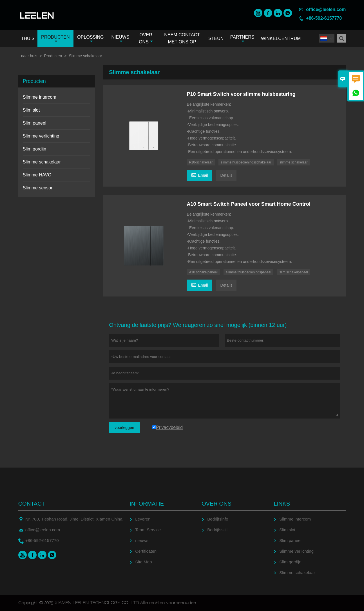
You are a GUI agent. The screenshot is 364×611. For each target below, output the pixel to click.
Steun (216, 38)
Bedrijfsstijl (217, 530)
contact (32, 504)
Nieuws (120, 39)
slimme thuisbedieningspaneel (248, 272)
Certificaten (146, 551)
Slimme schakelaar (42, 162)
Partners (242, 39)
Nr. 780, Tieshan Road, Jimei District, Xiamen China (74, 519)
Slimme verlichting (41, 136)
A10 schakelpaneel (203, 272)
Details (226, 175)
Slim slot (31, 110)
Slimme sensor (38, 188)
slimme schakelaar (293, 162)
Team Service (148, 530)
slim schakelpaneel (293, 272)
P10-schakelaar (201, 162)
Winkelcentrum (281, 38)
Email (200, 175)
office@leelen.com (326, 9)
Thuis (28, 38)
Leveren (143, 519)
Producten (55, 39)
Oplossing (90, 39)
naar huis (29, 56)
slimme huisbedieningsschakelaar (246, 162)
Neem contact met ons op (182, 38)
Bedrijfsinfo (218, 519)
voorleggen (124, 428)
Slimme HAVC (37, 175)
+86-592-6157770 (324, 18)
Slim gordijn (35, 149)
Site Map (143, 562)
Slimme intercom (40, 97)
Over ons (146, 38)
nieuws (142, 540)
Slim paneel (35, 123)
